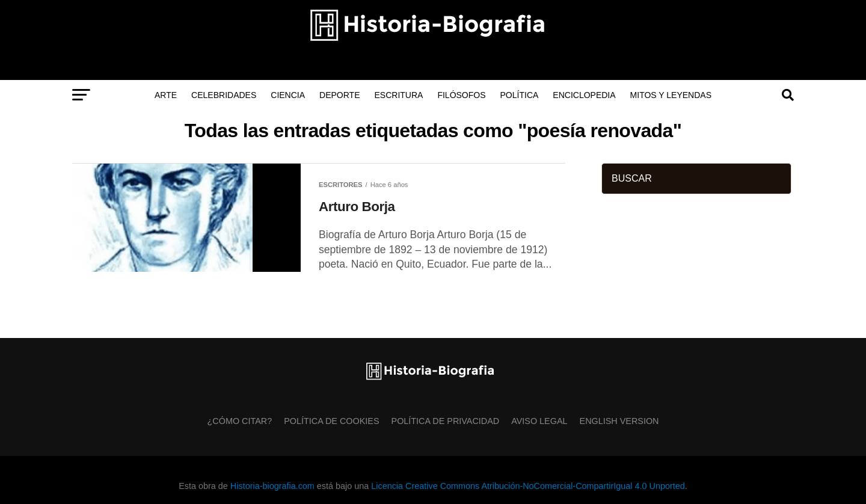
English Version (619, 421)
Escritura (399, 95)
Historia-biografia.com (272, 486)
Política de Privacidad (446, 421)
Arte (166, 95)
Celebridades (224, 95)
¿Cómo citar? (240, 421)
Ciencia (288, 95)
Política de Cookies (331, 421)
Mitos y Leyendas (671, 95)
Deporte (339, 95)
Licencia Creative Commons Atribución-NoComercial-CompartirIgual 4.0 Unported (528, 486)
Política (520, 95)
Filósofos (461, 95)
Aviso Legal (539, 421)
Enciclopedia (584, 95)
